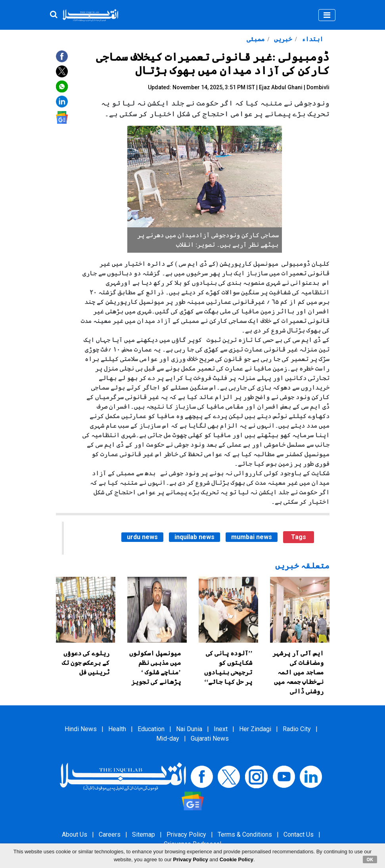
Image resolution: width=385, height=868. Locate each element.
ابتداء (312, 39)
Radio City (297, 729)
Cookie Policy (237, 859)
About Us (75, 834)
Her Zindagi (255, 729)
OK (370, 859)
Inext (221, 729)
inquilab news (194, 537)
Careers (110, 834)
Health (117, 729)
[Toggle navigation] (327, 15)
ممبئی (256, 39)
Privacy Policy (186, 834)
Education (151, 729)
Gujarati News (210, 738)
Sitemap (144, 834)
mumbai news (252, 537)
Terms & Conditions (245, 834)
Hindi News (81, 729)
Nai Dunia (189, 729)
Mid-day (168, 738)
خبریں (282, 39)
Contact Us (299, 834)
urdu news (142, 537)
